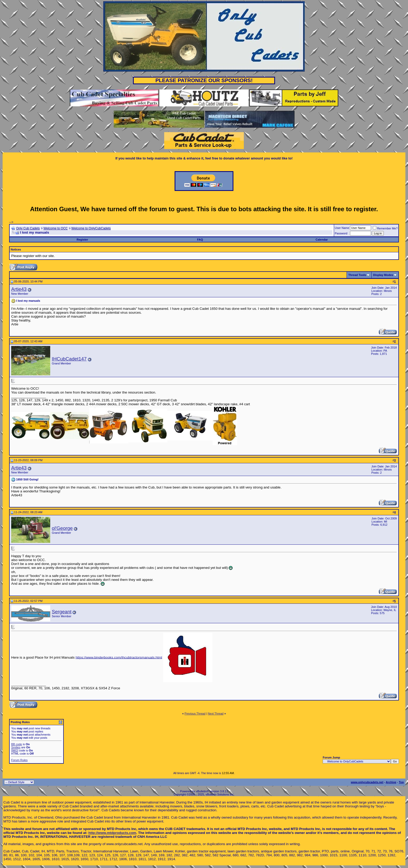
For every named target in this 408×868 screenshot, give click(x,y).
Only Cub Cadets (28, 228)
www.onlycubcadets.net (367, 782)
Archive (391, 782)
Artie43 (19, 289)
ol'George (62, 528)
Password (341, 233)
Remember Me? (385, 228)
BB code (17, 744)
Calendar (322, 240)
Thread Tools (357, 275)
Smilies (16, 747)
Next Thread (216, 713)
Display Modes (383, 275)
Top (401, 782)
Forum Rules (19, 760)
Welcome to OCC (56, 228)
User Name (342, 228)
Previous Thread (195, 713)
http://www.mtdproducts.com (112, 833)
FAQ (200, 240)
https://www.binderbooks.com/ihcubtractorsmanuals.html (119, 657)
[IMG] (15, 750)
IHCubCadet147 (69, 359)
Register (82, 240)
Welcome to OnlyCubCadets (91, 228)
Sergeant (62, 612)
